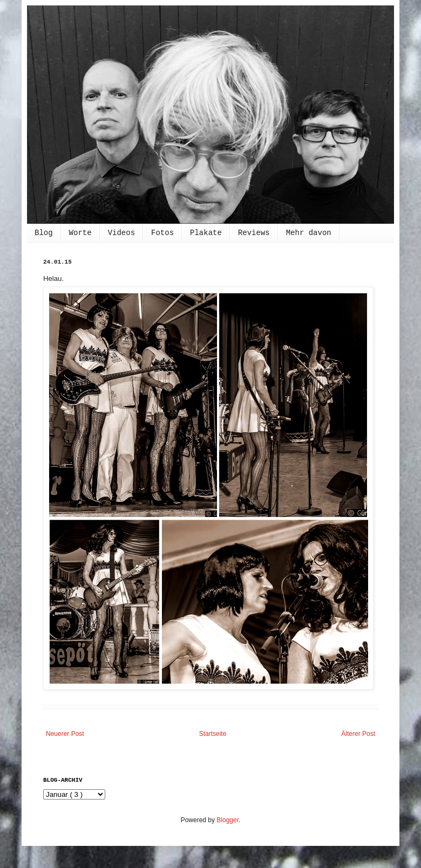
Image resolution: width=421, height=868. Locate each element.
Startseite (213, 734)
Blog (44, 233)
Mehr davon (309, 233)
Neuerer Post (65, 734)
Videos (121, 233)
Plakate (206, 233)
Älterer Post (358, 734)
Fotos (162, 233)
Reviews (254, 233)
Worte (80, 233)
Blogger (228, 820)
